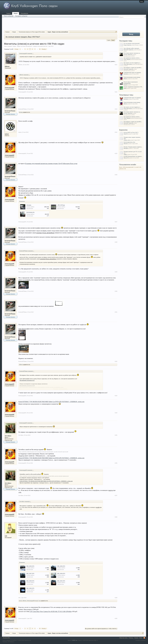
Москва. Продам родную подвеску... (133, 147)
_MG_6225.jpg (61, 205)
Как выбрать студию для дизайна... (133, 68)
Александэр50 (9, 88)
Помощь (131, 638)
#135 (116, 435)
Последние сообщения (21, 16)
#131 (116, 312)
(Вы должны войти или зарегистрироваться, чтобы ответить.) (101, 629)
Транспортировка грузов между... (132, 77)
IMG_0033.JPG (30, 566)
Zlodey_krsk (127, 140)
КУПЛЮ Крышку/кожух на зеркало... (133, 156)
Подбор (109, 40)
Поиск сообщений (8, 16)
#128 (116, 242)
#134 (116, 413)
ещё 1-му (38, 601)
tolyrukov (126, 74)
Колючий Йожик (10, 111)
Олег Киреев (127, 59)
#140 (116, 618)
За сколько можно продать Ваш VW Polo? (23, 37)
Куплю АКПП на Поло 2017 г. (131, 133)
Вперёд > (44, 49)
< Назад (16, 49)
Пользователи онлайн (128, 165)
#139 (116, 598)
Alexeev (126, 144)
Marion (125, 79)
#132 (116, 361)
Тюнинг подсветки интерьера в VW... (133, 87)
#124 (116, 132)
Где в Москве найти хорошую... (132, 48)
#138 (116, 517)
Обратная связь (123, 638)
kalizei (7, 134)
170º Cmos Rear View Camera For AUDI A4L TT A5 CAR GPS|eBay (51, 611)
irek (6, 536)
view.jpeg (29, 205)
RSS (144, 638)
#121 (116, 65)
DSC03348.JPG (30, 212)
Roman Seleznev (128, 55)
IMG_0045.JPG (30, 588)
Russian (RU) (6, 638)
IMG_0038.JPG (61, 574)
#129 (116, 272)
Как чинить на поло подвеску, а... (132, 63)
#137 (116, 495)
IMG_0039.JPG (30, 581)
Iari (46, 46)
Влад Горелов (127, 45)
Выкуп (113, 40)
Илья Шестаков (128, 64)
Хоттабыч (8, 436)
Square (126, 85)
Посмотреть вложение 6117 (27, 380)
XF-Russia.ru (11, 642)
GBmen (7, 66)
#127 (116, 222)
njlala (125, 88)
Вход (142, 2)
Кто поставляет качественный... (132, 43)
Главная (8, 13)
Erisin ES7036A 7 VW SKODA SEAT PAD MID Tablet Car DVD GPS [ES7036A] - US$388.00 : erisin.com (51, 402)
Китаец (21, 112)
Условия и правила (140, 640)
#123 (116, 109)
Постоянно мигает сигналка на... (132, 53)
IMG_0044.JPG (61, 581)
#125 (116, 153)
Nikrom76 (126, 158)
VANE (125, 154)
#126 (116, 175)
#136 (116, 463)
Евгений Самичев (128, 50)
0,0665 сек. (75, 640)
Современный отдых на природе (132, 73)
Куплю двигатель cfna (129, 142)
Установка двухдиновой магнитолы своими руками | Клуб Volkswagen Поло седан (51, 164)
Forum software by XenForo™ (17, 640)
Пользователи (24, 13)
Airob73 (126, 134)
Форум (16, 13)
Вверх (141, 638)
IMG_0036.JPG (61, 566)
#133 (116, 396)
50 (40, 49)
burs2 (20, 601)
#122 (116, 92)
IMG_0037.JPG (30, 574)
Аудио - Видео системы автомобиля (22, 46)
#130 (116, 291)
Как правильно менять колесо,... (132, 58)
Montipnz (126, 148)
